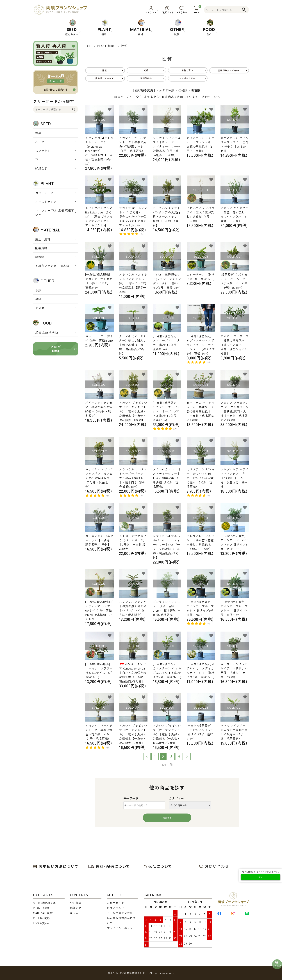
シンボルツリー (187, 78)
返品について (158, 866)
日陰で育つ (187, 70)
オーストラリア (46, 202)
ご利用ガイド (115, 903)
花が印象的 (146, 78)
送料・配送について (109, 866)
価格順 (183, 90)
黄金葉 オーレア (104, 78)
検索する (167, 818)
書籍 (38, 299)
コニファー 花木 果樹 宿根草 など (55, 213)
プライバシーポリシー (121, 928)
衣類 (38, 290)
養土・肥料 (43, 239)
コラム (74, 913)
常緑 (146, 70)
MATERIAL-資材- (44, 913)
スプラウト (43, 151)
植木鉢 (40, 257)
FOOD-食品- (41, 923)
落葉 (105, 70)
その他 (40, 308)
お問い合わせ (214, 866)
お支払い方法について (56, 866)
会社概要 (76, 903)
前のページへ (123, 97)
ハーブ (40, 142)
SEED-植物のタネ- (45, 903)
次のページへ (211, 97)
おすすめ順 (167, 90)
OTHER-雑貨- (42, 918)
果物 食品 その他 (47, 332)
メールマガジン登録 (120, 913)
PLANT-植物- (42, 908)
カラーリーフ (44, 193)
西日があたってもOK (229, 70)
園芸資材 (41, 248)
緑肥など (41, 168)
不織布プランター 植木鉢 (52, 266)
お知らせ (76, 908)
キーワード (131, 798)
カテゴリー (176, 798)
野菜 (38, 133)
